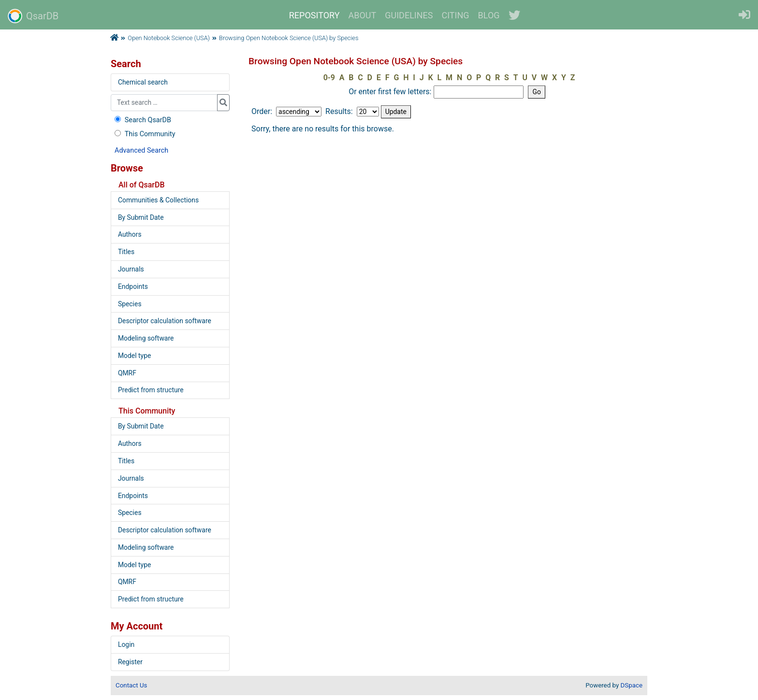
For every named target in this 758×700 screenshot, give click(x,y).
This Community (144, 134)
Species (130, 304)
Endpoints (133, 286)
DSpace (632, 685)
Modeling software (146, 338)
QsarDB (33, 16)
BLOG (489, 15)
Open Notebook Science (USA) (169, 38)
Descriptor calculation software (165, 321)
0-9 (329, 78)
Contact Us (131, 685)
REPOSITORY (314, 15)
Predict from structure (151, 390)
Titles (126, 252)
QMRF (127, 373)
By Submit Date (141, 217)
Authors (130, 234)
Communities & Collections (158, 200)
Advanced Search (141, 150)
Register (130, 662)
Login (126, 644)
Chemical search (143, 82)
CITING (456, 15)
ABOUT (363, 15)
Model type (134, 356)
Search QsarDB (142, 120)
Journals (131, 269)
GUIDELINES (409, 15)
